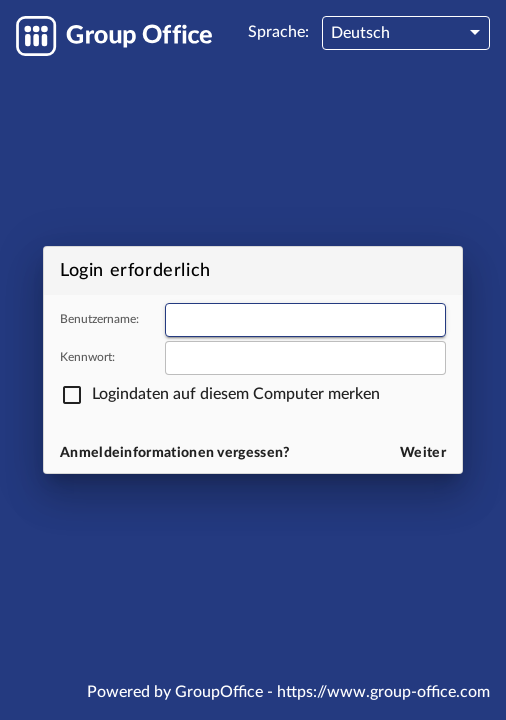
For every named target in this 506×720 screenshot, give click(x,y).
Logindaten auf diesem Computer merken (236, 394)
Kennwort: (87, 357)
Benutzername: (99, 319)
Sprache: (278, 32)
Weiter (423, 453)
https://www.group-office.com (383, 692)
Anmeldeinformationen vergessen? (175, 453)
